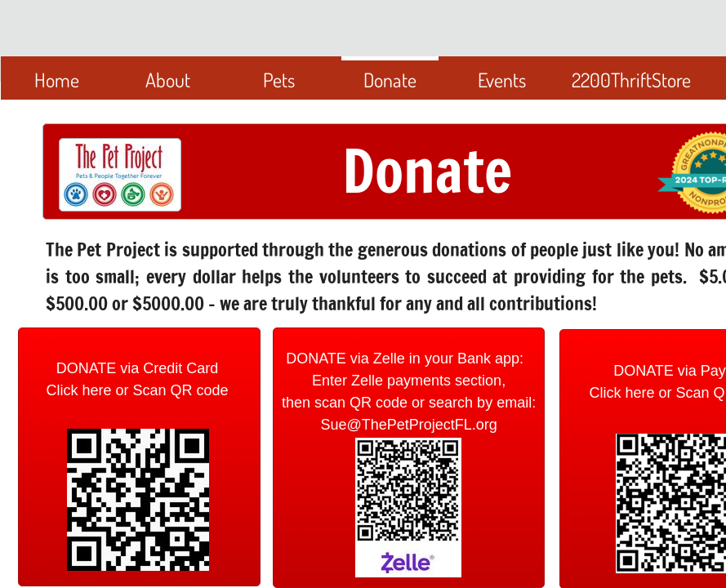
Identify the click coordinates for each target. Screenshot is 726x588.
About (168, 80)
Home (57, 80)
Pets (279, 80)
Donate (390, 80)
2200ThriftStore (631, 80)
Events (502, 80)
